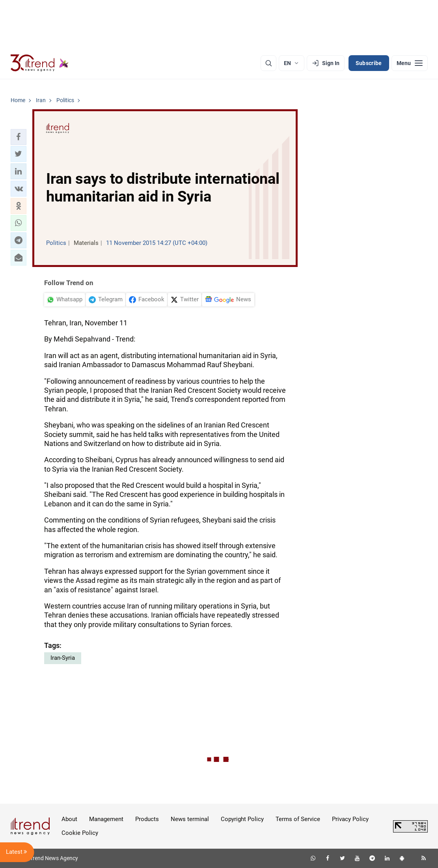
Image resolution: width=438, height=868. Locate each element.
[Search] (268, 63)
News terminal (190, 819)
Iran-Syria (63, 658)
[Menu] (410, 63)
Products (147, 819)
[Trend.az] (40, 63)
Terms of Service (298, 819)
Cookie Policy (80, 833)
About (69, 819)
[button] (19, 137)
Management (106, 819)
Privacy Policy (350, 819)
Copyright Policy (242, 819)
